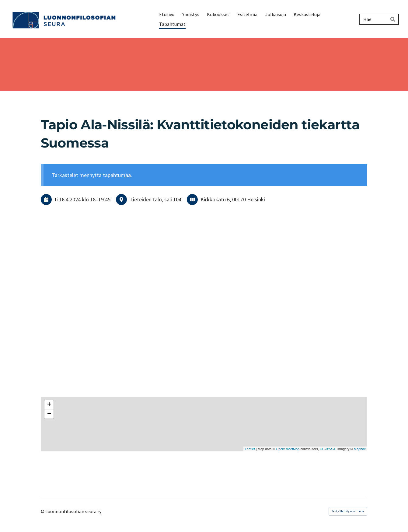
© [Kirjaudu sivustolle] (43, 511)
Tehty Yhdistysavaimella (348, 511)
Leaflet (250, 449)
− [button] (49, 414)
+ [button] (49, 405)
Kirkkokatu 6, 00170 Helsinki (233, 199)
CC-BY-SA (328, 449)
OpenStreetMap (288, 449)
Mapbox (360, 449)
